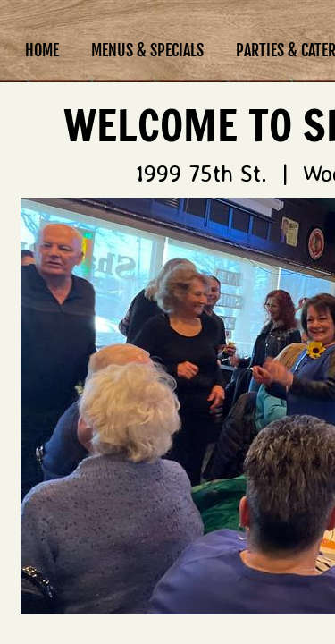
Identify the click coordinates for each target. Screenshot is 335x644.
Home (42, 50)
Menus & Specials (147, 50)
